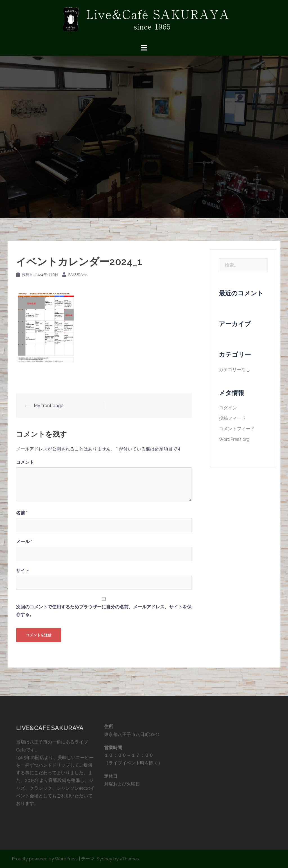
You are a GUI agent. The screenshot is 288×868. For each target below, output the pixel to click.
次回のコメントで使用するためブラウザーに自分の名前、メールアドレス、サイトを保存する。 (104, 611)
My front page (49, 406)
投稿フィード (232, 418)
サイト (23, 571)
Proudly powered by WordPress (45, 859)
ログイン (228, 408)
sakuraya (78, 275)
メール (24, 542)
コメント (25, 462)
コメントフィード (237, 429)
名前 (22, 513)
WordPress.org (234, 439)
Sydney (104, 859)
